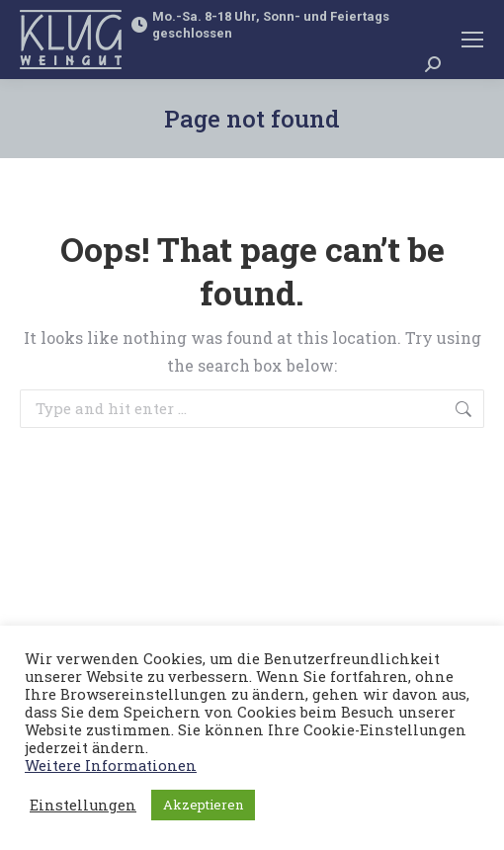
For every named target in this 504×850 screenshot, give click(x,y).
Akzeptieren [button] (203, 805)
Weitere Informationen (111, 765)
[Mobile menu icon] (472, 40)
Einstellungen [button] (83, 806)
